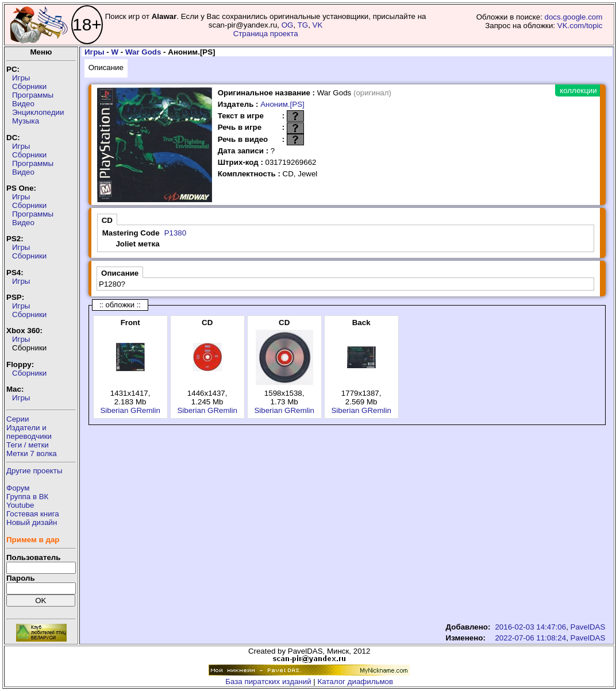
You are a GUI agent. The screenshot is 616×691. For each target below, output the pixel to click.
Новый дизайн (32, 522)
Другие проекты (34, 471)
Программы (33, 95)
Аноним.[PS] (282, 104)
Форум (18, 488)
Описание (106, 67)
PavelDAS (588, 627)
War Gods (143, 52)
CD (107, 220)
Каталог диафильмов (356, 682)
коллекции (578, 90)
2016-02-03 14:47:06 (530, 627)
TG (303, 25)
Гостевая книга (33, 514)
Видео (23, 104)
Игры (21, 78)
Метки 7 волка (32, 453)
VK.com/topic (580, 26)
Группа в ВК (27, 497)
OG (288, 25)
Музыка (26, 121)
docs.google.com (574, 17)
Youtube (20, 505)
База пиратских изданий (268, 682)
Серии (18, 419)
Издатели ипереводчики (29, 432)
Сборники (29, 86)
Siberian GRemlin (130, 410)
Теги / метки (28, 445)
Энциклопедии (38, 112)
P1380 (176, 233)
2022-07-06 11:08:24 (530, 638)
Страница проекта (266, 34)
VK (318, 25)
